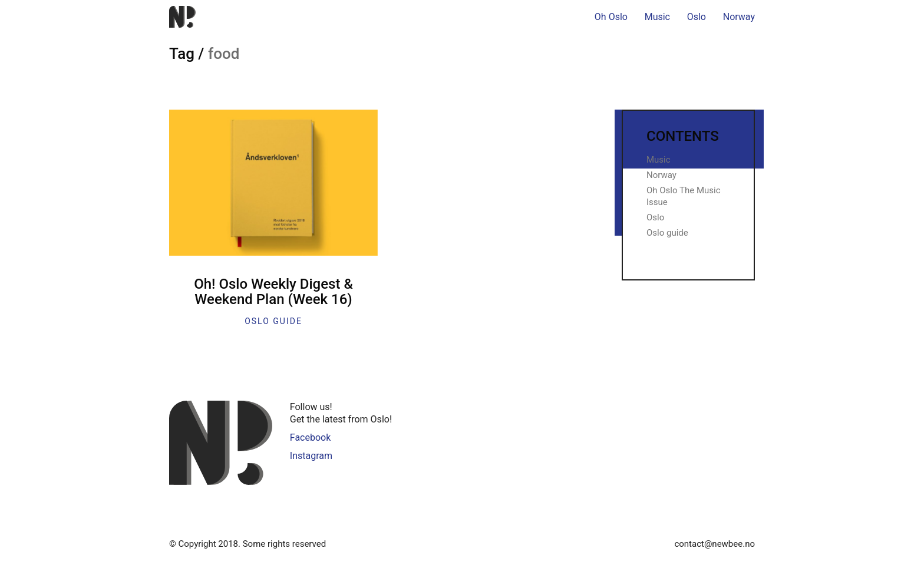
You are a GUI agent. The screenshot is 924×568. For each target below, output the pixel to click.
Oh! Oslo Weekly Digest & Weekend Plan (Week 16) (273, 292)
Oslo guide (273, 321)
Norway (661, 175)
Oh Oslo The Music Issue (684, 196)
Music (659, 160)
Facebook (310, 437)
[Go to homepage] (182, 17)
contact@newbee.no (715, 544)
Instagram (311, 456)
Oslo (655, 217)
